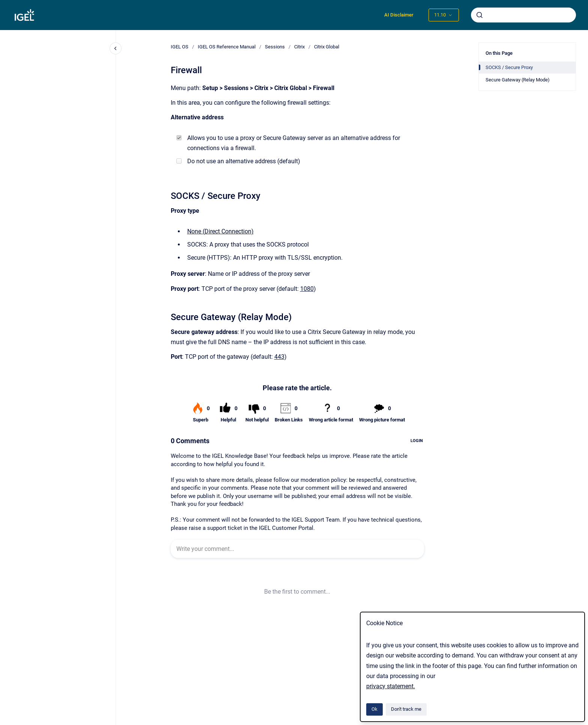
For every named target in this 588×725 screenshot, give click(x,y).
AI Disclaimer (399, 15)
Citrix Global (327, 47)
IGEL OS (180, 47)
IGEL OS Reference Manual (227, 47)
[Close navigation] (116, 48)
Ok (374, 709)
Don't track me (406, 709)
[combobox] (523, 15)
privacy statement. (391, 686)
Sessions (275, 47)
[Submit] (480, 15)
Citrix (299, 47)
